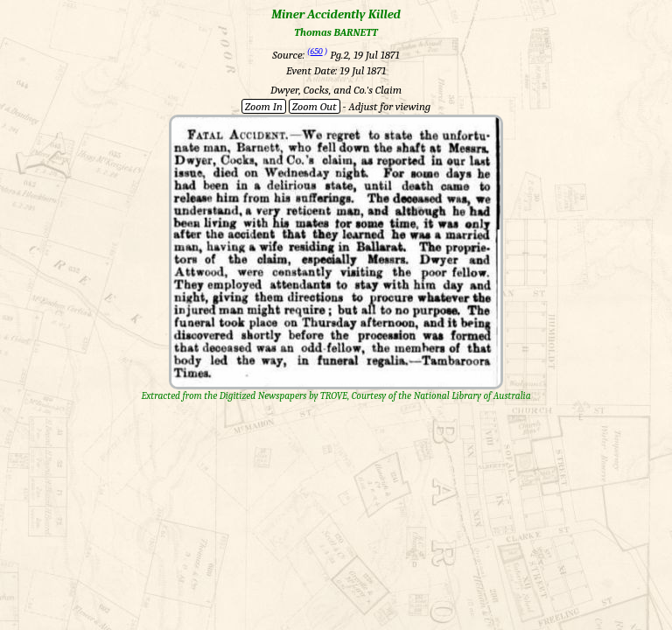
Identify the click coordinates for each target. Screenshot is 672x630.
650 (317, 52)
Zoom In (264, 106)
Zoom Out (315, 106)
